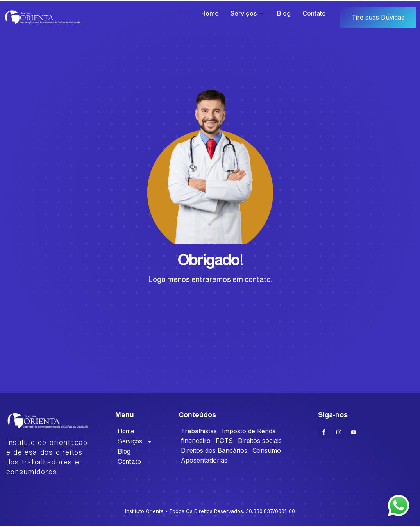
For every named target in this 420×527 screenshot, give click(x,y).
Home (210, 13)
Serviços (248, 13)
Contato (314, 13)
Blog (284, 13)
